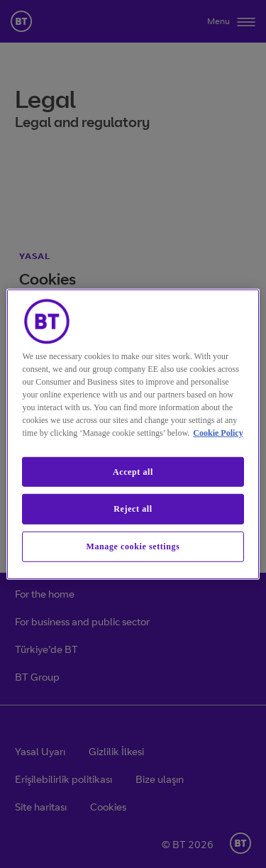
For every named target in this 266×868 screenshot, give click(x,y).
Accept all (133, 471)
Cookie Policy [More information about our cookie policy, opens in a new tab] (218, 432)
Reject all (133, 509)
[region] (133, 434)
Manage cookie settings (133, 546)
